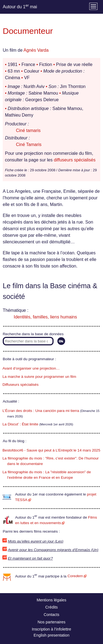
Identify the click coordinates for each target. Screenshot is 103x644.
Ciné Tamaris (29, 145)
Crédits (52, 607)
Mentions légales (52, 600)
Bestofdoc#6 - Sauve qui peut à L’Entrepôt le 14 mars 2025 (51, 450)
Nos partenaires (52, 622)
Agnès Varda (36, 50)
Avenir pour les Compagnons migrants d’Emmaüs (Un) (53, 550)
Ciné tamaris (28, 130)
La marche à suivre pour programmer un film (39, 377)
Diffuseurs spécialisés (20, 385)
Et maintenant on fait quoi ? (30, 558)
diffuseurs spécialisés (75, 160)
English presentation (51, 635)
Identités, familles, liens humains (45, 317)
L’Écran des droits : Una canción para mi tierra (41, 411)
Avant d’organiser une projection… (31, 368)
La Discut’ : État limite (20, 424)
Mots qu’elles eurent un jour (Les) (36, 541)
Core (75, 576)
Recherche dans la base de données (33, 334)
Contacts (51, 615)
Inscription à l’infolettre (51, 629)
